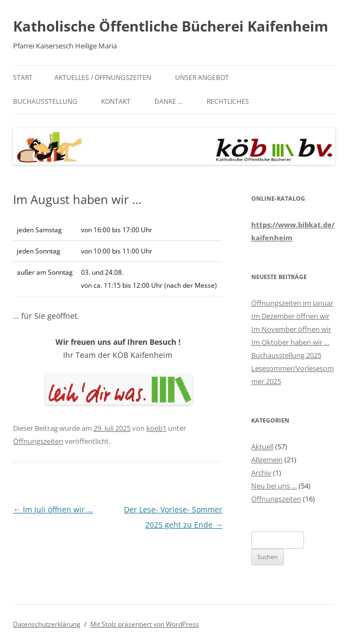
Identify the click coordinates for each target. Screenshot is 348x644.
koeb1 (156, 428)
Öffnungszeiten (38, 441)
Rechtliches (228, 101)
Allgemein (267, 460)
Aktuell (262, 447)
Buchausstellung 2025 (286, 355)
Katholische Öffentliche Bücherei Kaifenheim (171, 26)
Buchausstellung (45, 101)
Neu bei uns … (274, 486)
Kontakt (116, 101)
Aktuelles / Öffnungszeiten (103, 78)
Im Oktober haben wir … (290, 342)
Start (23, 78)
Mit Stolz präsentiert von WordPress (145, 624)
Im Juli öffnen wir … (53, 509)
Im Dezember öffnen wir (290, 316)
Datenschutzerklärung (47, 624)
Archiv (261, 473)
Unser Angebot (202, 78)
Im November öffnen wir (291, 329)
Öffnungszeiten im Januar (292, 303)
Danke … (169, 101)
